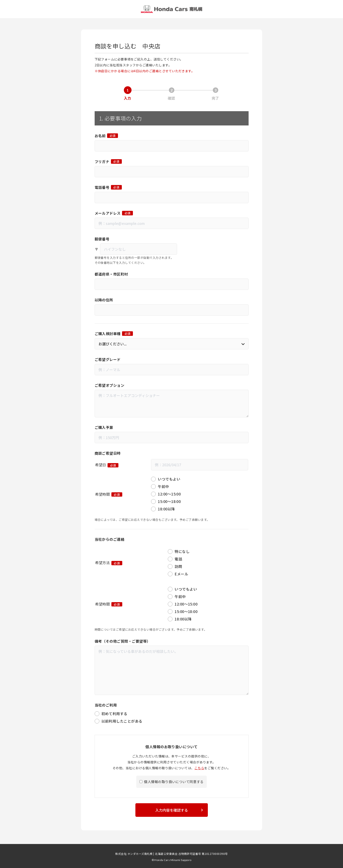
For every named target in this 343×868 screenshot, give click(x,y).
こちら (199, 766)
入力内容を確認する (172, 808)
